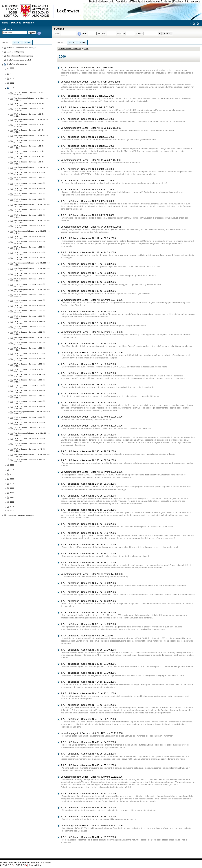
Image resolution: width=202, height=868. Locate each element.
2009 (12, 74)
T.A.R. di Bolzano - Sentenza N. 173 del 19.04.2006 (88, 323)
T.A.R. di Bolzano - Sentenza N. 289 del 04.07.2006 (88, 533)
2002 (12, 479)
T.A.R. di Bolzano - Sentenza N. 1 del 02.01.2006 (87, 68)
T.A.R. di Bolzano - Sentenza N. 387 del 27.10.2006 (88, 650)
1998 (12, 497)
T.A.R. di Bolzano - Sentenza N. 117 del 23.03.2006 (88, 273)
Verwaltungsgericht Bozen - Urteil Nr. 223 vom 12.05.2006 (92, 417)
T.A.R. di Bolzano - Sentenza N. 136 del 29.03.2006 (88, 291)
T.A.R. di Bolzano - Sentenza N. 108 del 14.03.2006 (88, 252)
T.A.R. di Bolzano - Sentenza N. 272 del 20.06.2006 (88, 496)
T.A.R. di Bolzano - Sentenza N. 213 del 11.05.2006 (88, 403)
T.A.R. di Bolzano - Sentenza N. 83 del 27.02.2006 (88, 215)
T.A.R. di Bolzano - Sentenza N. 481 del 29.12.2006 (88, 837)
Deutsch (93, 1)
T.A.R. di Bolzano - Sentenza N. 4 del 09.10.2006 (87, 636)
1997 (12, 502)
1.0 (6, 865)
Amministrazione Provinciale (158, 1)
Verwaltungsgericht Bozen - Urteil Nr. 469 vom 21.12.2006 (92, 826)
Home (5, 23)
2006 (86, 49)
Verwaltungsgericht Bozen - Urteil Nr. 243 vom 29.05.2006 (92, 426)
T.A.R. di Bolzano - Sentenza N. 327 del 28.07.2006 (88, 562)
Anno (84, 34)
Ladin (111, 1)
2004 (12, 469)
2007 (12, 83)
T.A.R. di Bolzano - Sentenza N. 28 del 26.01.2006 (88, 137)
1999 (12, 493)
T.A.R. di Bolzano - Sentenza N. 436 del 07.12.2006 (88, 765)
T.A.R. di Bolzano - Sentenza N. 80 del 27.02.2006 (88, 189)
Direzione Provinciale (22, 23)
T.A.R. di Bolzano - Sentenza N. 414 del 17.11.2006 (88, 682)
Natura (139, 34)
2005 (12, 465)
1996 (12, 507)
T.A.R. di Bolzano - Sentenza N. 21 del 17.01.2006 (88, 96)
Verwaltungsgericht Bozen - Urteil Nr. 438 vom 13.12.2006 (92, 777)
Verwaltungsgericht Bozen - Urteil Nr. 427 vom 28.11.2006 (92, 733)
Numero (102, 34)
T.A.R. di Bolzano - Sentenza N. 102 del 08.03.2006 (88, 238)
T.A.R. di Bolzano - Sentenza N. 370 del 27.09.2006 (88, 624)
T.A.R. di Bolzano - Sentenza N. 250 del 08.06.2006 (88, 460)
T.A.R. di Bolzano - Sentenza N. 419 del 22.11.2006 (88, 719)
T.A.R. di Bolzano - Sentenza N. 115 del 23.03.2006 (88, 264)
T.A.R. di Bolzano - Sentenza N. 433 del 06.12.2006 (88, 754)
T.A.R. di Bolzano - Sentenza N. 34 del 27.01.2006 (88, 146)
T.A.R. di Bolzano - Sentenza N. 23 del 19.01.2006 (88, 107)
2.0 (20, 865)
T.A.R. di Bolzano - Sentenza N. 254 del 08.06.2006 (88, 484)
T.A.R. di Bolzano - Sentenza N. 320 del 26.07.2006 (88, 553)
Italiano (103, 1)
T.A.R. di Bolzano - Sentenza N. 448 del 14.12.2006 (88, 808)
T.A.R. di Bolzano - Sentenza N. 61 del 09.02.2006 (88, 181)
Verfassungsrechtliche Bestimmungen (22, 48)
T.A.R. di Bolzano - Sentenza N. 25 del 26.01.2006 (88, 119)
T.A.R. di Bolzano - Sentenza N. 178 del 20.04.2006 (88, 364)
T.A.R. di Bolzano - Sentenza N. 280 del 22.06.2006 (88, 524)
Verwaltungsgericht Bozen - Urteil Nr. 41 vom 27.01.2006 (91, 160)
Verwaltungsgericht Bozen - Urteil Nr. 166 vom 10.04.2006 (92, 300)
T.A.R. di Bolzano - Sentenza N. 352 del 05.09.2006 (88, 583)
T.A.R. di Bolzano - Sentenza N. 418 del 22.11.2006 (88, 705)
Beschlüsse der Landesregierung (20, 56)
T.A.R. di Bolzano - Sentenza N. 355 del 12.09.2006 (88, 601)
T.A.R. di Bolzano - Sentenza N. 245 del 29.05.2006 (88, 451)
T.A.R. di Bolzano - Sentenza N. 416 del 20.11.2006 (88, 693)
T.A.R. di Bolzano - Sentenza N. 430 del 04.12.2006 (88, 742)
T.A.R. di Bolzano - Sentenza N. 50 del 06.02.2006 (88, 169)
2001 (12, 483)
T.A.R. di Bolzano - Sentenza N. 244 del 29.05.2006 (88, 435)
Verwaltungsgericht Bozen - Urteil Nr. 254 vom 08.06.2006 (92, 472)
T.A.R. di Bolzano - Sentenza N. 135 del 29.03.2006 (88, 282)
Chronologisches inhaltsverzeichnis (21, 515)
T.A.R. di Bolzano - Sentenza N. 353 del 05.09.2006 (88, 592)
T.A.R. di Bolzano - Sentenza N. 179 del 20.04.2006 (88, 373)
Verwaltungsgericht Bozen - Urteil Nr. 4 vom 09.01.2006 (90, 82)
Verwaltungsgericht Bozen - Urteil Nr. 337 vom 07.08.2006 (92, 574)
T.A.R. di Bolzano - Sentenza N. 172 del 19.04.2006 (88, 311)
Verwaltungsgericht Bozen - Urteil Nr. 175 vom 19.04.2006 (92, 352)
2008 (12, 78)
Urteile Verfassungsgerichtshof (19, 60)
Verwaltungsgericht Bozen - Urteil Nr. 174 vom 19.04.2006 (92, 332)
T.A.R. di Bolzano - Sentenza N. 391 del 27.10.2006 (88, 673)
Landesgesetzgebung (15, 52)
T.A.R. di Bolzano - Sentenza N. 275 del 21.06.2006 (88, 510)
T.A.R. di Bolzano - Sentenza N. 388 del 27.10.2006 (88, 664)
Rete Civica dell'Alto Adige (129, 1)
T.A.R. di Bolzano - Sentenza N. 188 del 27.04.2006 (88, 394)
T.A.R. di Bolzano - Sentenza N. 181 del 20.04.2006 (88, 385)
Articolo (121, 34)
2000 (12, 488)
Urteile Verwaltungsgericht (70, 49)
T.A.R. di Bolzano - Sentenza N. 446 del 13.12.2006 (88, 793)
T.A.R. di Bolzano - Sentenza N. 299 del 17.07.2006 (88, 544)
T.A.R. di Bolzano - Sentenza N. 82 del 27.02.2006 (88, 201)
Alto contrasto (192, 1)
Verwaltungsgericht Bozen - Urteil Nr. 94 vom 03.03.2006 (91, 227)
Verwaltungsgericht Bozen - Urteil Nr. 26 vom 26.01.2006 (91, 128)
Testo (57, 34)
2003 (12, 474)
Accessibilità (35, 865)
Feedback (178, 1)
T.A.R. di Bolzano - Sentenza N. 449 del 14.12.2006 (88, 817)
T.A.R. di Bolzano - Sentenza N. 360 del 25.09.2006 (88, 612)
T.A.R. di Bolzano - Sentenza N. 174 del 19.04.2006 (88, 344)
